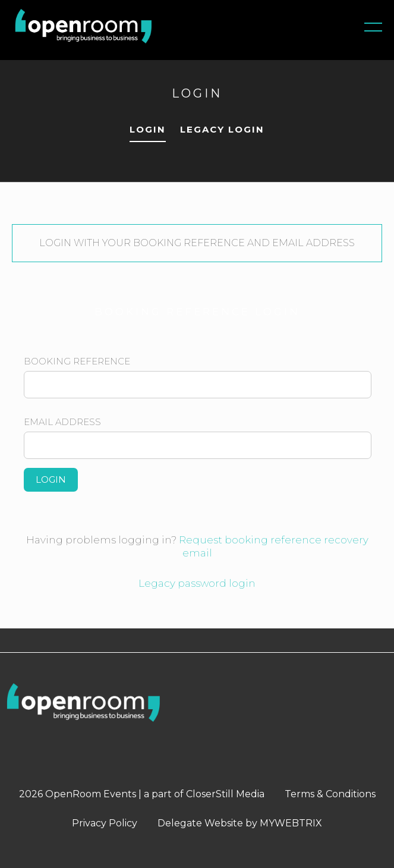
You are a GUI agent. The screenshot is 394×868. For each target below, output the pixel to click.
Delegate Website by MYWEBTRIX (240, 823)
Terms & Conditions (330, 794)
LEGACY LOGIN (222, 129)
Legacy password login (197, 583)
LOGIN (148, 129)
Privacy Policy (105, 823)
